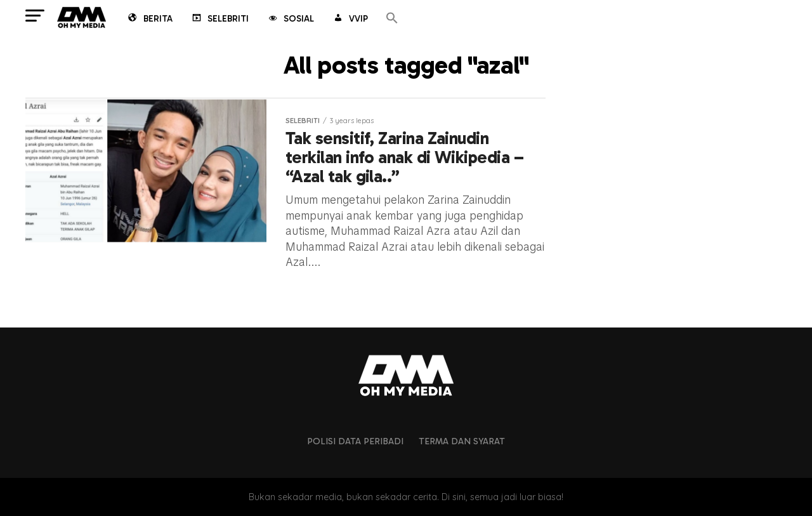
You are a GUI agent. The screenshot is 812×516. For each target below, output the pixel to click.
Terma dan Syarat (462, 441)
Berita (149, 20)
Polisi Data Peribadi (355, 441)
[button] (392, 19)
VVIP (350, 20)
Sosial (290, 20)
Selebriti (219, 20)
